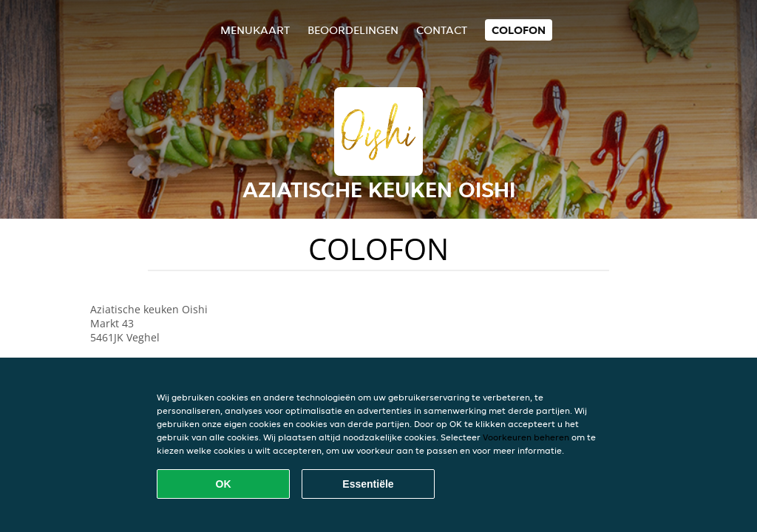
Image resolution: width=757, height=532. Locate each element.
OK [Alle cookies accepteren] (224, 484)
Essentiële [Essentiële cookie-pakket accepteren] (368, 484)
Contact (442, 30)
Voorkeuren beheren (526, 437)
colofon (519, 30)
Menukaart (255, 30)
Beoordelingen (353, 30)
